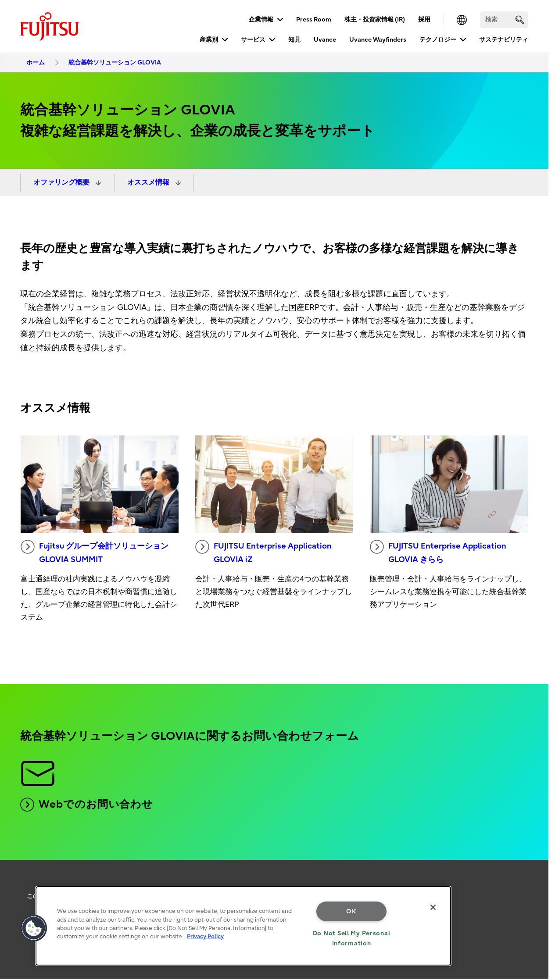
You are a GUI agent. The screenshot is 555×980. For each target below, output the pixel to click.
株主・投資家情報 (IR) (375, 20)
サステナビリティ (504, 40)
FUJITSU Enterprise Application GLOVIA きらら (438, 552)
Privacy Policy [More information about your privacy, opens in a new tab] (205, 936)
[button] (34, 928)
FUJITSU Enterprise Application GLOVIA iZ (263, 552)
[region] (243, 926)
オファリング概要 (62, 182)
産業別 (209, 40)
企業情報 (261, 20)
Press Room (314, 20)
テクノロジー (438, 40)
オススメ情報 (149, 182)
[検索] (504, 20)
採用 (424, 20)
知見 (294, 40)
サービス (253, 40)
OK (351, 911)
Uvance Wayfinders (378, 40)
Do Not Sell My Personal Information (352, 938)
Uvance (325, 40)
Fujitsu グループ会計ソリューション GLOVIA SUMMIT (95, 552)
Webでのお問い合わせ (87, 805)
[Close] (433, 907)
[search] (520, 20)
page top (535, 887)
